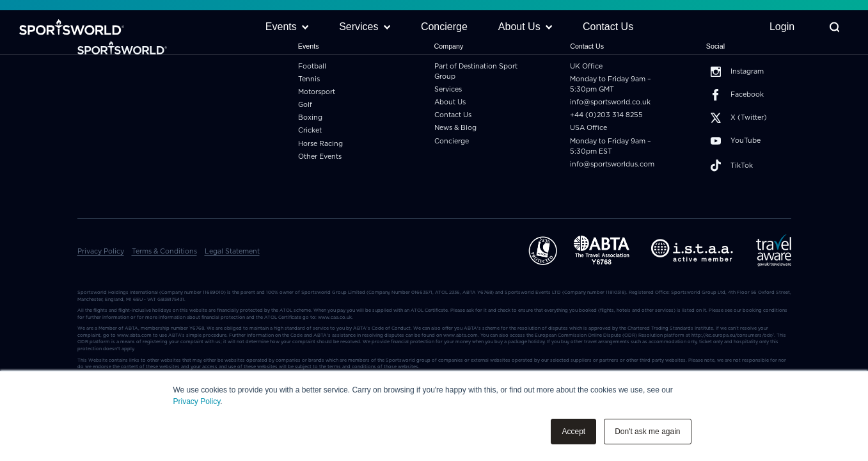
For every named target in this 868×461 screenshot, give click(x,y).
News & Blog (455, 128)
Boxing (310, 117)
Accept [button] (573, 432)
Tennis (309, 79)
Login (781, 28)
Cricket (310, 130)
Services (448, 89)
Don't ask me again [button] (647, 432)
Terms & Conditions (164, 251)
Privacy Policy (197, 401)
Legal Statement (232, 251)
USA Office (588, 128)
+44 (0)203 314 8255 (606, 115)
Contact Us (453, 115)
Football (312, 66)
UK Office (586, 66)
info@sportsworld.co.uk (610, 102)
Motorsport (317, 92)
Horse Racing (320, 144)
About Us (450, 102)
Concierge (452, 141)
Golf (305, 105)
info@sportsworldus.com (612, 164)
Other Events (320, 157)
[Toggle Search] (833, 29)
